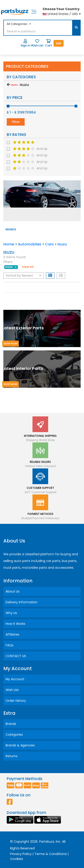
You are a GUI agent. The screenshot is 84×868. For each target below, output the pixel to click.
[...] (38, 32)
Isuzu (62, 244)
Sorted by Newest (24, 275)
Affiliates (12, 634)
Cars (49, 244)
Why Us (11, 613)
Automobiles (30, 244)
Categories (14, 735)
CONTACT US (16, 656)
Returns (12, 756)
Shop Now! (11, 344)
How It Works (15, 624)
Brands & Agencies (20, 745)
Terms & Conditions (51, 854)
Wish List (37, 43)
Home (9, 244)
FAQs (10, 645)
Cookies (17, 859)
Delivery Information (22, 602)
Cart (48, 43)
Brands (11, 724)
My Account (15, 679)
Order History (16, 701)
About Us (13, 591)
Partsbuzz (47, 842)
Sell (59, 43)
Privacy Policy (21, 854)
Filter (16, 122)
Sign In (25, 43)
